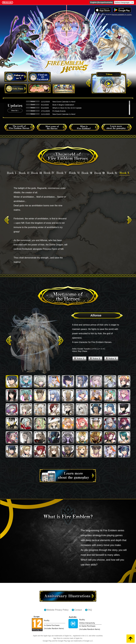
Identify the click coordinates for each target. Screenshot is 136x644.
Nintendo (8, 2)
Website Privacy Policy (58, 610)
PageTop (131, 639)
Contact (78, 610)
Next (129, 220)
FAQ (90, 610)
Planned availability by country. (122, 15)
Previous (7, 220)
